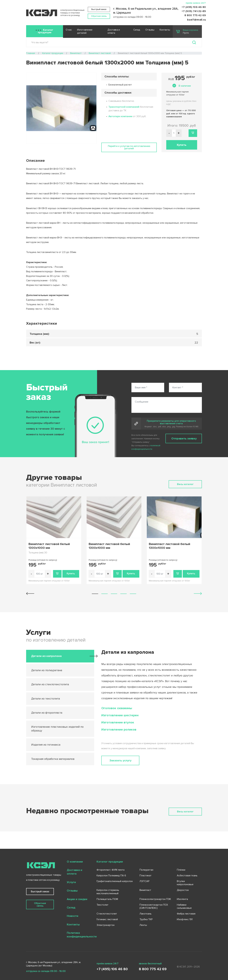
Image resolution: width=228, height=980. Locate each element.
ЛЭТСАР (144, 881)
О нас (69, 30)
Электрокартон (106, 925)
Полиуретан (146, 870)
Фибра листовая (186, 914)
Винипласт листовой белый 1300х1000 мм (49, 546)
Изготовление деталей (85, 31)
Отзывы (150, 30)
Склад (137, 30)
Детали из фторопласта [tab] (47, 713)
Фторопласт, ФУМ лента (111, 870)
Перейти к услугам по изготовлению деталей (129, 147)
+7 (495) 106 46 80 (194, 7)
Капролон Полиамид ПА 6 (111, 876)
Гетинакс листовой (107, 919)
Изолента (182, 899)
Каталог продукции (46, 31)
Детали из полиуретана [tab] (47, 670)
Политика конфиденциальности (82, 935)
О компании (75, 862)
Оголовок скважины (117, 708)
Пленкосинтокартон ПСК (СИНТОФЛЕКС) (154, 906)
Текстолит (103, 905)
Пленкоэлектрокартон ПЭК (155, 899)
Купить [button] (182, 145)
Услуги (71, 882)
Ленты (143, 925)
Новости (73, 916)
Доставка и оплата (114, 31)
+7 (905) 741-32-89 (194, 11)
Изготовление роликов (119, 730)
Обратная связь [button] (99, 16)
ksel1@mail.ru (197, 20)
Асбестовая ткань (187, 876)
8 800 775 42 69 (195, 15)
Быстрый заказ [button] (99, 9)
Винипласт (145, 890)
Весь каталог (185, 484)
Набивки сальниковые (184, 906)
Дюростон (183, 890)
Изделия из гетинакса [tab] (46, 745)
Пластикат (146, 876)
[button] (95, 594)
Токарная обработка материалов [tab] (53, 759)
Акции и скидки (77, 899)
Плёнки (181, 870)
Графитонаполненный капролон (115, 881)
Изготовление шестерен (120, 715)
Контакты (165, 30)
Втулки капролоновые (185, 883)
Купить (71, 574)
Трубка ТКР (146, 919)
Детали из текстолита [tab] (46, 699)
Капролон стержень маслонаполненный (108, 892)
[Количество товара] (40, 574)
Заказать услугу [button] (120, 760)
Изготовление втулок (118, 722)
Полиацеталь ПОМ (107, 899)
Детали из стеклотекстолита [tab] (50, 684)
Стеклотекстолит (107, 914)
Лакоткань (146, 914)
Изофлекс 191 (185, 919)
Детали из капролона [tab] (46, 656)
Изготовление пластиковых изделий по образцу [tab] (57, 729)
